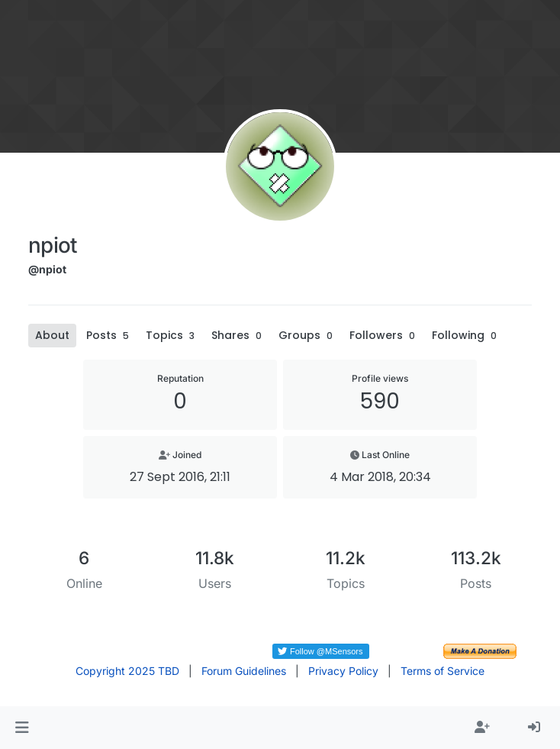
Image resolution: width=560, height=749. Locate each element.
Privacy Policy (343, 671)
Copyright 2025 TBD (127, 671)
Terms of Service (443, 671)
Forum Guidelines (244, 671)
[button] (22, 728)
